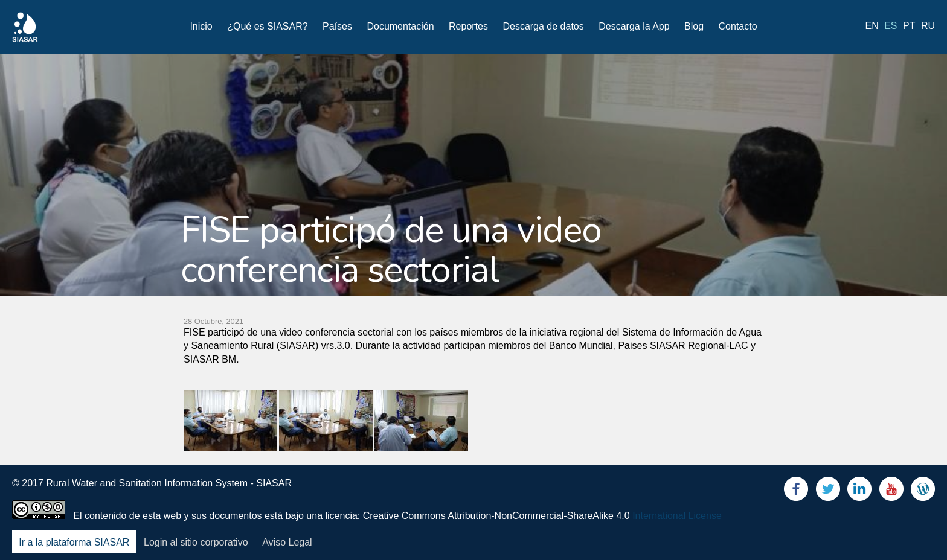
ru (928, 26)
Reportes (468, 26)
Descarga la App (634, 26)
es (891, 26)
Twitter (828, 492)
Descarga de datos (543, 26)
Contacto (738, 26)
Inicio (201, 26)
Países (337, 26)
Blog (694, 26)
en (872, 26)
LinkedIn (859, 492)
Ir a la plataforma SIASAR (74, 542)
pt (909, 26)
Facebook (796, 492)
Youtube (891, 492)
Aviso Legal (287, 542)
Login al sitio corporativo (196, 542)
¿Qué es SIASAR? (267, 26)
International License (677, 516)
